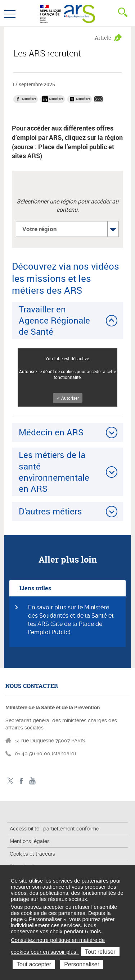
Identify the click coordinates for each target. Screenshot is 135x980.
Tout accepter (34, 964)
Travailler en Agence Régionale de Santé (54, 320)
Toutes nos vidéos (33, 781)
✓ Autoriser (68, 398)
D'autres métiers (50, 511)
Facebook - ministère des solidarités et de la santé (21, 781)
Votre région (40, 229)
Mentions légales (30, 841)
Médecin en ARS (51, 432)
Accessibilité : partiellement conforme (54, 829)
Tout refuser (100, 952)
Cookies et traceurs (32, 854)
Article (103, 38)
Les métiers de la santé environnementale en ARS (54, 472)
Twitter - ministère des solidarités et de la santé (10, 781)
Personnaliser (82, 964)
